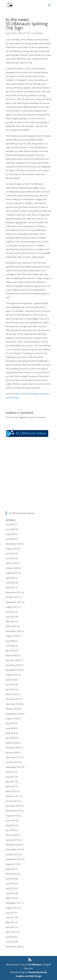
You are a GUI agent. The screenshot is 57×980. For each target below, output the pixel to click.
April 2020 (11, 651)
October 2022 (12, 568)
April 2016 (11, 830)
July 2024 (10, 534)
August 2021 (12, 607)
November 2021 (13, 592)
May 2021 (10, 621)
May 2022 (10, 587)
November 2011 (13, 903)
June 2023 (10, 558)
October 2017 (12, 762)
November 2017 (13, 757)
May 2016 (10, 825)
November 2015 (13, 850)
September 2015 (14, 859)
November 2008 (13, 947)
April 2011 (11, 927)
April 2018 (11, 738)
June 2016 (10, 820)
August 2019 (12, 675)
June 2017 (10, 777)
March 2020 (11, 655)
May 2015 (10, 869)
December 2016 (13, 806)
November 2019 (13, 670)
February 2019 (13, 699)
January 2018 (12, 753)
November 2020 (13, 631)
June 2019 (10, 685)
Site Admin (13, 33)
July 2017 (10, 772)
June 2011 (10, 918)
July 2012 (10, 888)
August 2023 (12, 549)
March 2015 (11, 874)
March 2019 (11, 694)
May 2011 (10, 922)
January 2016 (12, 840)
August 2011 (12, 908)
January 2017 (12, 801)
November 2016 (13, 811)
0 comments (37, 33)
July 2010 (10, 937)
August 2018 (12, 719)
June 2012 (10, 893)
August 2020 (12, 636)
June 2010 (10, 942)
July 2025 (10, 524)
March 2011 (11, 932)
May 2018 (10, 733)
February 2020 (13, 660)
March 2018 (11, 743)
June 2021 (10, 617)
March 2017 (11, 791)
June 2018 (10, 728)
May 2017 (10, 782)
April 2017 (11, 786)
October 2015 (12, 854)
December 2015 (13, 845)
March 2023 (11, 563)
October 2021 (12, 597)
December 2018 (13, 704)
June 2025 (10, 529)
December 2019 (13, 665)
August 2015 (12, 864)
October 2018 (12, 709)
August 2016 (12, 816)
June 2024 (10, 539)
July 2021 (10, 612)
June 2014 (10, 879)
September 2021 (14, 602)
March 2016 (11, 835)
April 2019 (11, 689)
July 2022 (10, 578)
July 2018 (10, 723)
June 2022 (10, 583)
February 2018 (13, 748)
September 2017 (14, 767)
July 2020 (10, 641)
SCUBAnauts (35, 965)
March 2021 (11, 626)
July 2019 (10, 680)
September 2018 (14, 714)
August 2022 (12, 573)
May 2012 (10, 898)
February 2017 (13, 796)
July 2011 (10, 913)
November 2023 (13, 544)
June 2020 (10, 646)
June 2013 (10, 884)
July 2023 (10, 554)
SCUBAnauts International (22, 513)
